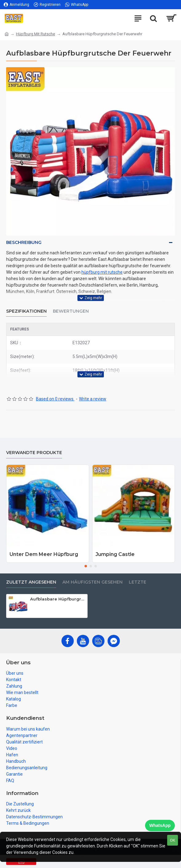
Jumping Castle (115, 554)
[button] (86, 566)
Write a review (93, 399)
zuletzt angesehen (31, 582)
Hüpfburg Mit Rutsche (35, 34)
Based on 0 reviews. (55, 399)
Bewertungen (71, 311)
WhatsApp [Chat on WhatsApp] (160, 825)
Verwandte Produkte (34, 453)
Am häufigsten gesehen (92, 582)
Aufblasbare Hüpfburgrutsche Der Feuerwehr (57, 599)
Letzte (138, 582)
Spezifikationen (26, 311)
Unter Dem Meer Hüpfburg (44, 554)
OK (173, 840)
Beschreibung (24, 242)
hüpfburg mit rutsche (102, 272)
